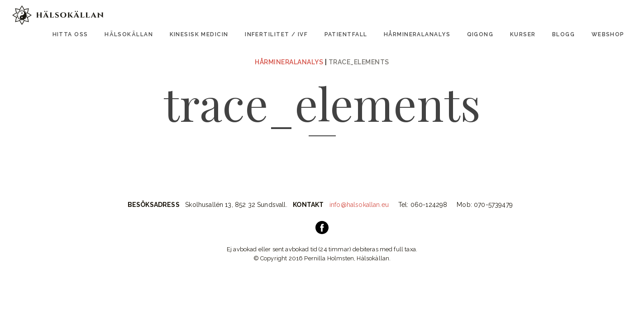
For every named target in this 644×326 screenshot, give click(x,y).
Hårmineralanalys (417, 34)
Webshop (608, 34)
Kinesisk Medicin (199, 34)
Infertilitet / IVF (276, 34)
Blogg (563, 34)
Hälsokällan (129, 34)
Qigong (480, 34)
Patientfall (346, 34)
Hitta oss (70, 34)
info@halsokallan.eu (359, 205)
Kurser (523, 34)
